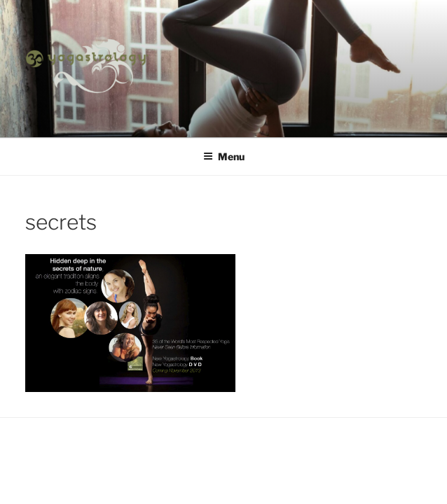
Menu (224, 156)
